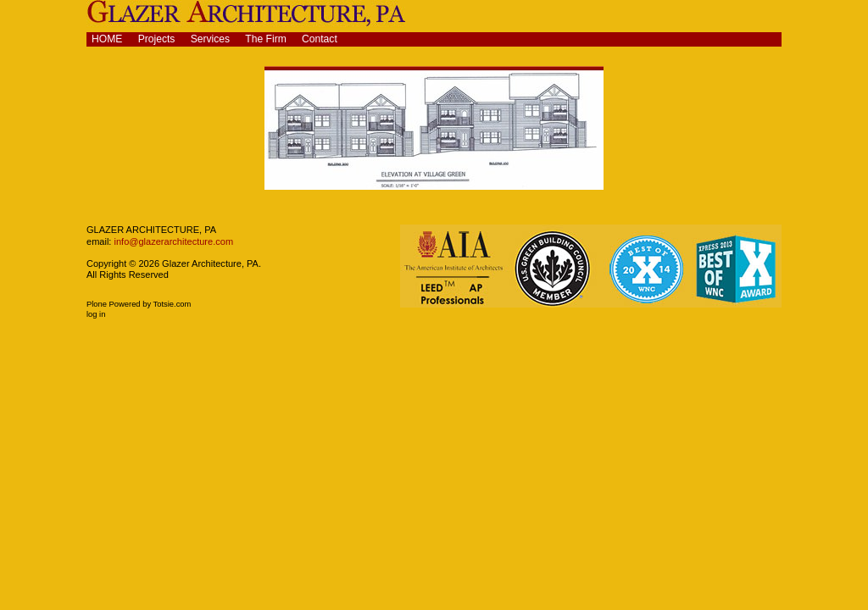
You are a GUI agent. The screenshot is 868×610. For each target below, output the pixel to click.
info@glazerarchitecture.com (172, 241)
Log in (96, 314)
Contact (320, 39)
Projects (157, 39)
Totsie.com (172, 304)
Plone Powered (114, 304)
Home (107, 39)
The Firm (266, 39)
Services (211, 39)
